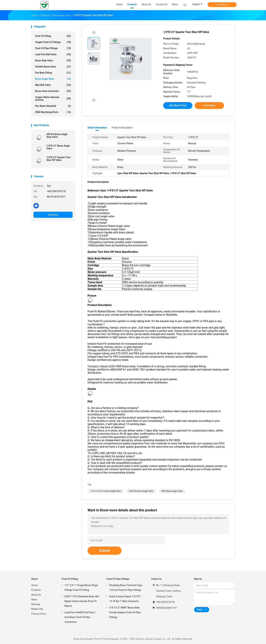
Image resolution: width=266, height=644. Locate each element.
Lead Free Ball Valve (53, 54)
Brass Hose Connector (53, 91)
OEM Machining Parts (53, 112)
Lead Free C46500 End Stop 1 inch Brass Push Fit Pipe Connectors (80, 617)
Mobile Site (37, 609)
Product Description (122, 128)
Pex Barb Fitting (53, 73)
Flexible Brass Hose (53, 67)
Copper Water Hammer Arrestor (53, 99)
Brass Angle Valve (53, 79)
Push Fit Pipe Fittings (53, 48)
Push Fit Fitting (53, 36)
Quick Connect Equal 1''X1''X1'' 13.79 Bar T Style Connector (125, 599)
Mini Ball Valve (53, 85)
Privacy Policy (39, 614)
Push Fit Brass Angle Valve (141, 491)
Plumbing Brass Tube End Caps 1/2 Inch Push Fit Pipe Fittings (126, 588)
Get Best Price (178, 105)
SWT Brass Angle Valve (172, 491)
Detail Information (97, 128)
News (34, 599)
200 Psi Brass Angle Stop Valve (57, 136)
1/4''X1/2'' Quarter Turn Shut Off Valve (58, 159)
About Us (36, 595)
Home (34, 585)
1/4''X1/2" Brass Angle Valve (58, 147)
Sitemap (36, 604)
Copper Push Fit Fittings (53, 42)
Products (36, 590)
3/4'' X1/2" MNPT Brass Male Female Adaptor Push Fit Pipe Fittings (125, 612)
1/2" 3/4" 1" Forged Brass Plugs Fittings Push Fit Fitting (81, 588)
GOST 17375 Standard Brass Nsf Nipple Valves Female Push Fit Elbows (82, 601)
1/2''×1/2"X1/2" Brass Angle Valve (106, 491)
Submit (104, 551)
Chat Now (222, 5)
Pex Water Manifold (53, 106)
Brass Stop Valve (53, 60)
